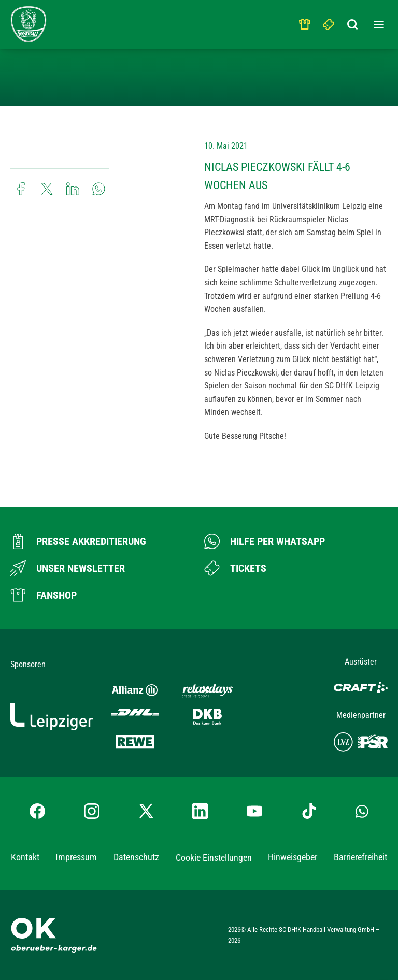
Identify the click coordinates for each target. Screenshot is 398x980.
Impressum (76, 857)
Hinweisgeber (293, 857)
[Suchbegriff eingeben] (353, 22)
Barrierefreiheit (360, 857)
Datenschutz (136, 857)
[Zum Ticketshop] (235, 568)
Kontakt (25, 857)
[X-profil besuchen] (146, 811)
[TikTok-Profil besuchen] (309, 811)
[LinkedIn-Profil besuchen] (200, 811)
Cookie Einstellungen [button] (214, 857)
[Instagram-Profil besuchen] (92, 811)
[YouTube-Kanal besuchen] (254, 811)
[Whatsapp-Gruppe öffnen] (362, 811)
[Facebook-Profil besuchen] (37, 811)
